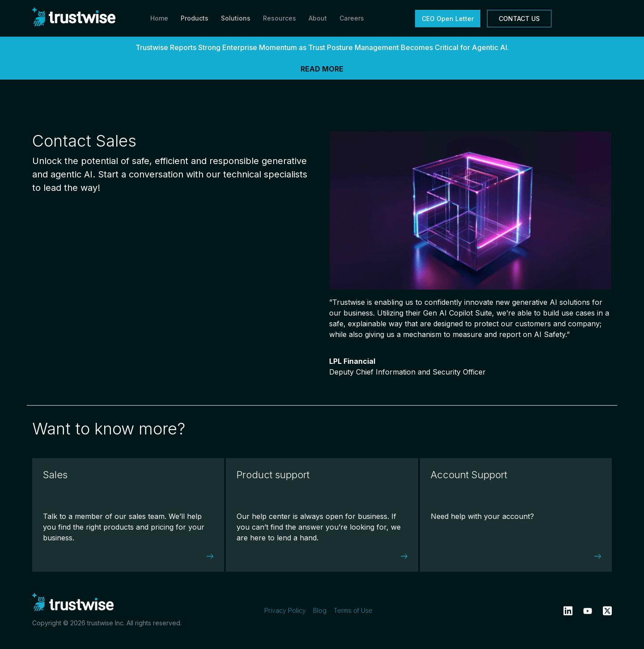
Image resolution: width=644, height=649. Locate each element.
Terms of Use (353, 610)
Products (195, 18)
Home (159, 18)
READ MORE (322, 69)
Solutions (236, 18)
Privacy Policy (285, 610)
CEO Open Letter (448, 19)
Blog (320, 610)
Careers (352, 18)
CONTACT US (519, 19)
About (318, 18)
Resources (280, 18)
